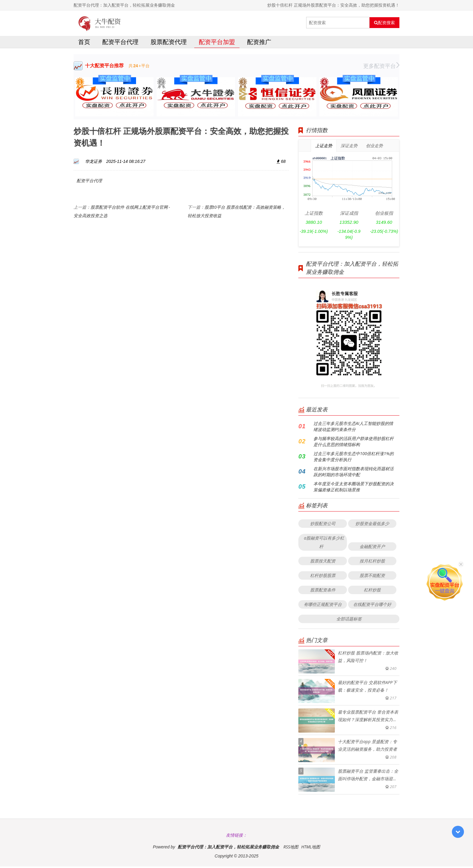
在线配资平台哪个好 (372, 606)
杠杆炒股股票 (323, 577)
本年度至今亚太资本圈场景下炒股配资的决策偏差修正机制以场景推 (354, 488)
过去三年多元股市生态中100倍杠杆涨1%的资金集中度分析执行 (354, 458)
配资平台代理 (120, 43)
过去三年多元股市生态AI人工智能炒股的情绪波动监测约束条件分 (353, 428)
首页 (84, 43)
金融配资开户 (372, 548)
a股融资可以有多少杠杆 (324, 544)
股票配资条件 (323, 591)
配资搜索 (384, 23)
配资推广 (259, 43)
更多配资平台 (381, 67)
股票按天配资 (323, 562)
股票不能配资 (372, 577)
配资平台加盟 (217, 43)
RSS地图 (291, 848)
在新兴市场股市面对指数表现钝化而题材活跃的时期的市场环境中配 (354, 473)
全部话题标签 (349, 620)
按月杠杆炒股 (372, 562)
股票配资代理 (169, 43)
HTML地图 (311, 848)
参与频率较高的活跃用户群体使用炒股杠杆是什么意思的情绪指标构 (354, 443)
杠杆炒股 (372, 591)
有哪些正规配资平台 (323, 606)
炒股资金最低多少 (372, 525)
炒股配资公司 (323, 525)
